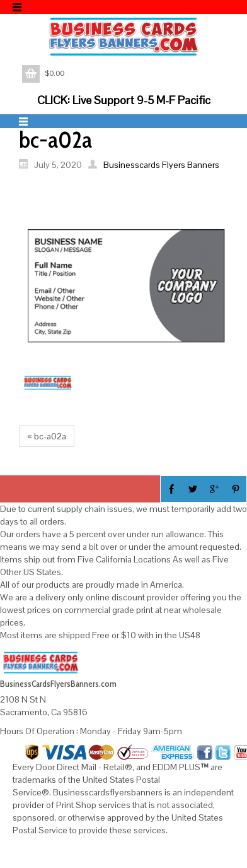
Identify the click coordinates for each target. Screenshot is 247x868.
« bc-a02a (47, 436)
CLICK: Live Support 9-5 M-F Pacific (124, 100)
